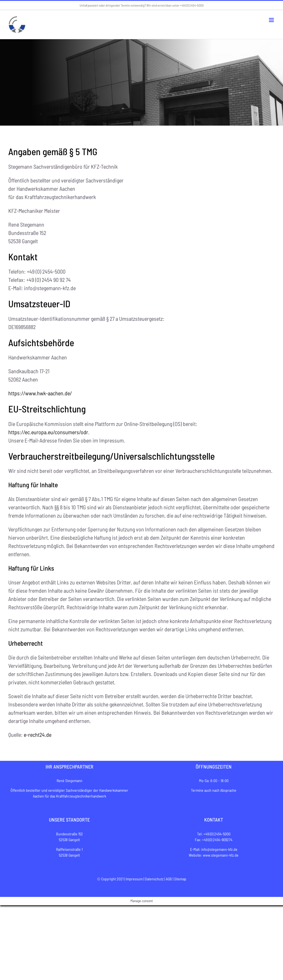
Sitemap (180, 879)
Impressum (134, 879)
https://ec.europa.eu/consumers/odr (48, 432)
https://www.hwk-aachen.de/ (40, 393)
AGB (169, 879)
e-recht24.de (38, 735)
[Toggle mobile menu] (272, 20)
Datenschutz (154, 879)
